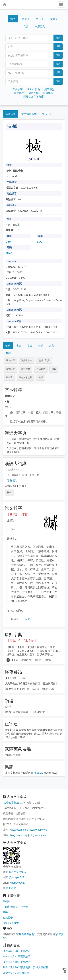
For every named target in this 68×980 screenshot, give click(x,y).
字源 (30, 346)
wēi (8, 176)
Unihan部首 (34, 89)
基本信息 (11, 114)
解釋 (8, 346)
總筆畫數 (50, 89)
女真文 (54, 19)
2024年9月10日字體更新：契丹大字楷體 (25, 967)
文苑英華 (8, 918)
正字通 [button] (9, 377)
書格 (5, 912)
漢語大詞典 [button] (44, 360)
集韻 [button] (41, 377)
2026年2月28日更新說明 (17, 951)
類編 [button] (54, 369)
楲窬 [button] (9, 493)
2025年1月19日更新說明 (17, 962)
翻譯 (8, 353)
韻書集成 (48, 93)
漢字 (13, 19)
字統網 (7, 901)
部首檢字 (18, 89)
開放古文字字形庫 (34, 97)
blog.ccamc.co (38, 835)
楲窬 (13, 480)
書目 (19, 346)
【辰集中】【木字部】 (22, 641)
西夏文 (26, 19)
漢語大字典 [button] (27, 360)
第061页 (39, 773)
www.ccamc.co (39, 830)
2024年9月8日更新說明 (16, 973)
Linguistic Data (11, 923)
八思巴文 (40, 26)
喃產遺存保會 (26, 934)
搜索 (58, 38)
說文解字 (19, 93)
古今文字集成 (11, 803)
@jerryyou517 (16, 877)
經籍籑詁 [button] (41, 369)
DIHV (9, 242)
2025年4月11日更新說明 (17, 956)
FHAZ (9, 253)
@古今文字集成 (17, 872)
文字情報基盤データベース (37, 114)
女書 (26, 26)
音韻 (41, 346)
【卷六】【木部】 (19, 514)
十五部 (26, 619)
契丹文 (40, 19)
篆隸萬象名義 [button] (26, 377)
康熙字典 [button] (26, 369)
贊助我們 (11, 888)
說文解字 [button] (10, 369)
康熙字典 (34, 93)
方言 (51, 346)
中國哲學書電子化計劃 (15, 907)
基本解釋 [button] (10, 360)
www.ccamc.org (19, 830)
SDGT (40, 242)
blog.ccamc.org (19, 835)
